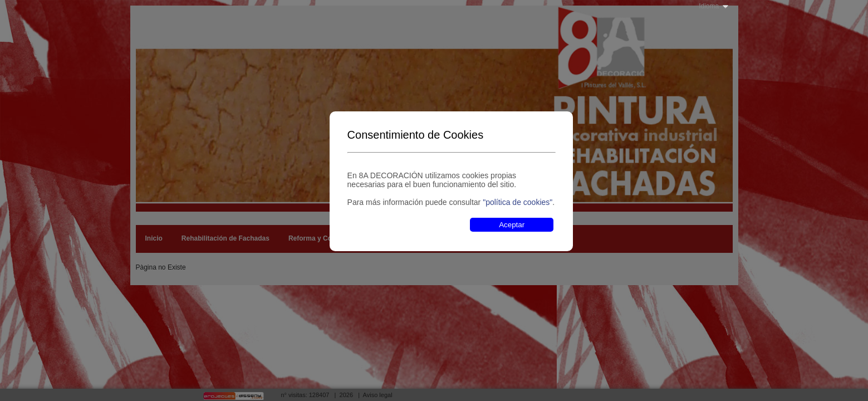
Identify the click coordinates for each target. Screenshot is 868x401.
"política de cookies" (518, 202)
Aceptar (512, 225)
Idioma (709, 6)
